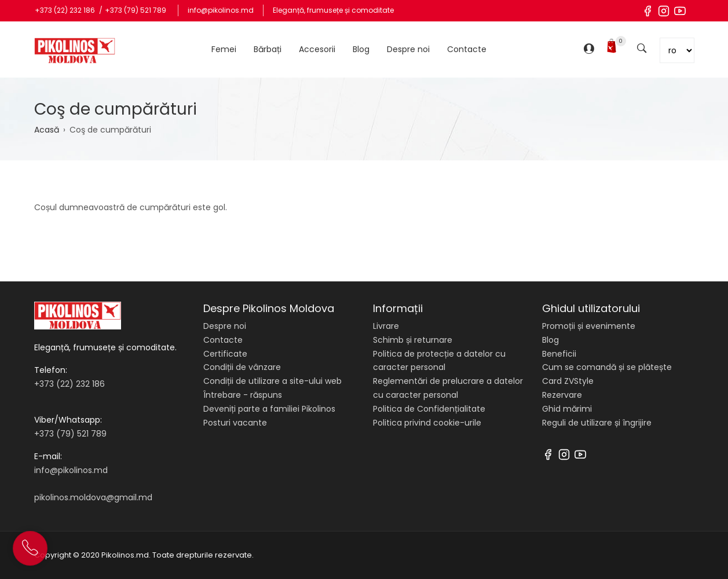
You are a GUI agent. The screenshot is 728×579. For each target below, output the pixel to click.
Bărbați (268, 49)
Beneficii (559, 354)
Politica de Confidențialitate (429, 409)
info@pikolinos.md (221, 10)
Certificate (225, 354)
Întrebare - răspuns (243, 395)
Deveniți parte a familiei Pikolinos (269, 409)
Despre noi (408, 49)
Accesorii (317, 49)
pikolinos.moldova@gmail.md (93, 497)
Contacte (467, 49)
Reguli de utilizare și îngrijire (597, 423)
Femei (224, 49)
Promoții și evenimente (589, 326)
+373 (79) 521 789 (136, 10)
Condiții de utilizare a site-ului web (272, 381)
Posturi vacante (235, 423)
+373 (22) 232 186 (66, 10)
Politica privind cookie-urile (427, 423)
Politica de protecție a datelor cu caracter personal (439, 361)
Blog (361, 49)
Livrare (386, 326)
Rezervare (562, 395)
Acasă (47, 130)
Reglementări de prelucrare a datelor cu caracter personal (448, 388)
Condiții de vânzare (242, 367)
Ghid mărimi (567, 409)
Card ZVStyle (568, 381)
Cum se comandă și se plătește (607, 367)
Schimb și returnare (413, 340)
